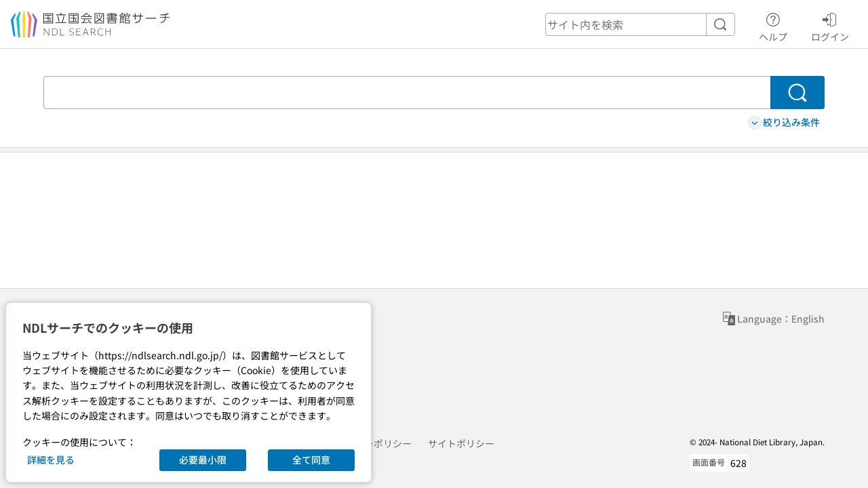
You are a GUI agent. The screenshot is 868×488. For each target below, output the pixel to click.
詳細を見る (51, 460)
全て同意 (311, 460)
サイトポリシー (461, 443)
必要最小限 (203, 460)
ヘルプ (773, 25)
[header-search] (640, 24)
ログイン (830, 25)
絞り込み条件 (784, 122)
